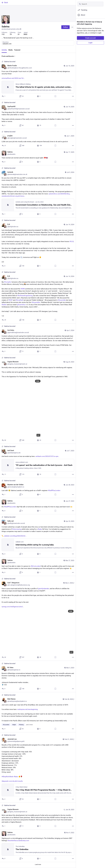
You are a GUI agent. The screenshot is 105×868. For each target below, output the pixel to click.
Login (90, 43)
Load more (38, 864)
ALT (38, 435)
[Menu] (72, 27)
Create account (90, 38)
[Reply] (4, 96)
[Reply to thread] (4, 266)
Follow (65, 27)
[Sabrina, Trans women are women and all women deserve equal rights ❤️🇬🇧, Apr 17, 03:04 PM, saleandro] (38, 157)
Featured (17, 50)
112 (3, 34)
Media (11, 50)
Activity (4, 50)
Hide (38, 381)
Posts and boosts (9, 56)
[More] (73, 96)
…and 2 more (29, 725)
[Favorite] (39, 96)
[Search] (90, 4)
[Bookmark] (55, 96)
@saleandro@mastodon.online (11, 29)
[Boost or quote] (22, 96)
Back (5, 3)
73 (11, 34)
